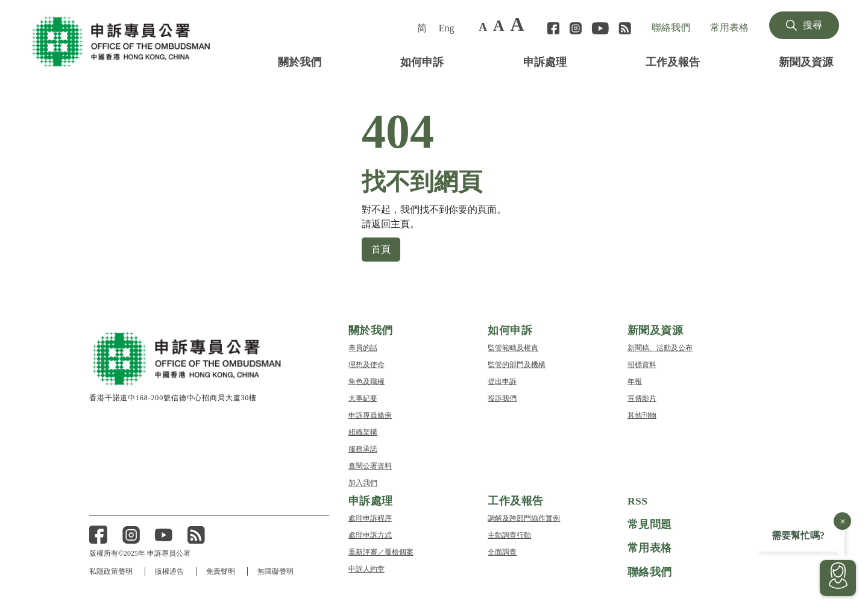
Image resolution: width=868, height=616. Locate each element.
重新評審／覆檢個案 (381, 551)
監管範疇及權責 (513, 347)
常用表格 (729, 27)
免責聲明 (222, 571)
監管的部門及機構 (517, 364)
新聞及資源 (806, 61)
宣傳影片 (642, 398)
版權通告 (170, 571)
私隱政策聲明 (111, 571)
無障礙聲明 (277, 571)
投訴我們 (502, 398)
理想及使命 (366, 364)
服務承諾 (363, 448)
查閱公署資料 (370, 465)
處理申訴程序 (370, 517)
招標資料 (642, 364)
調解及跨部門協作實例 (524, 517)
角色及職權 (366, 381)
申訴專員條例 (370, 414)
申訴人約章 (366, 568)
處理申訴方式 (370, 534)
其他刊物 (642, 414)
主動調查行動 (509, 534)
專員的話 (363, 347)
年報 (635, 381)
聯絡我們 (671, 27)
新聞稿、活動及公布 (660, 347)
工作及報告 (673, 61)
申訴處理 (545, 61)
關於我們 (300, 61)
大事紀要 (363, 398)
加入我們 (363, 482)
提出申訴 (502, 381)
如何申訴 (422, 61)
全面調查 (502, 551)
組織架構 (363, 431)
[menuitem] (423, 28)
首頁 (381, 248)
